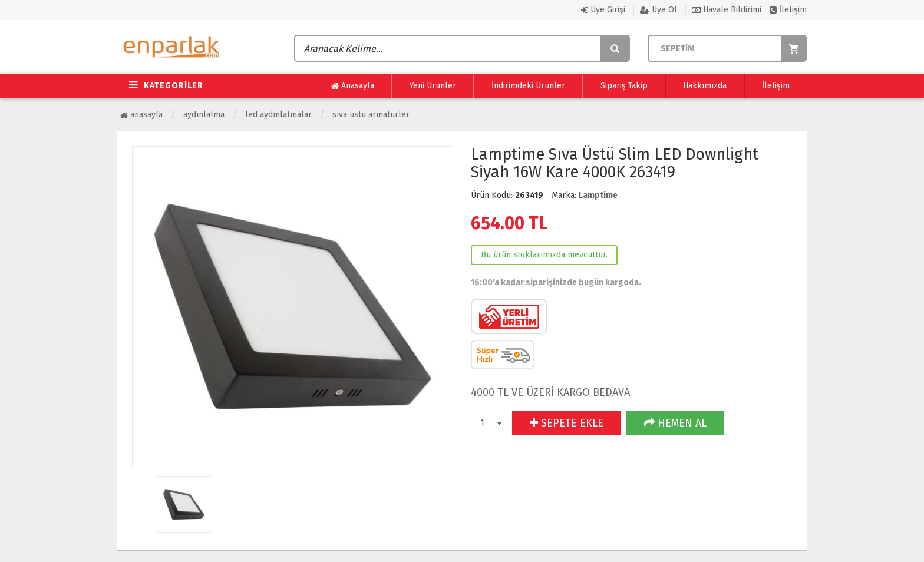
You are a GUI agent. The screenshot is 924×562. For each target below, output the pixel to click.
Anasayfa (353, 86)
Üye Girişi (603, 10)
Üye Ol (659, 10)
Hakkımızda (705, 86)
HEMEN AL (675, 423)
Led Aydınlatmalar (278, 115)
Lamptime (598, 195)
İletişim (788, 10)
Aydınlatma (204, 115)
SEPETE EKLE (567, 423)
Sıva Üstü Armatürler (371, 115)
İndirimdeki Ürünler (528, 86)
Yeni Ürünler (433, 86)
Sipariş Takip (624, 86)
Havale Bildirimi (727, 10)
